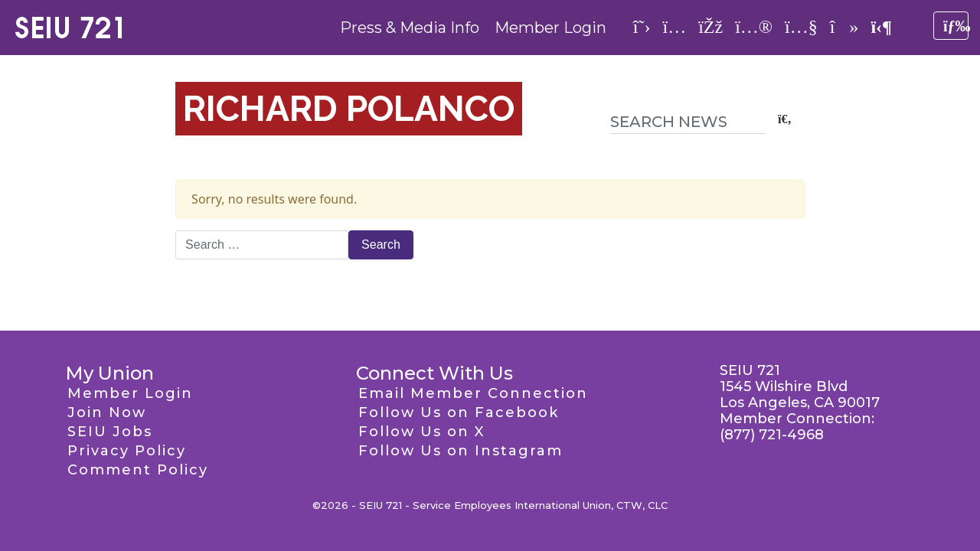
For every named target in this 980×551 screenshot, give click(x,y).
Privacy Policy (127, 451)
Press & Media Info (410, 28)
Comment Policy (138, 470)
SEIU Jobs (110, 432)
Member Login (550, 28)
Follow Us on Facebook (459, 412)
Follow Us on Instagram (461, 451)
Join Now (107, 412)
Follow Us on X (421, 432)
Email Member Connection (473, 393)
